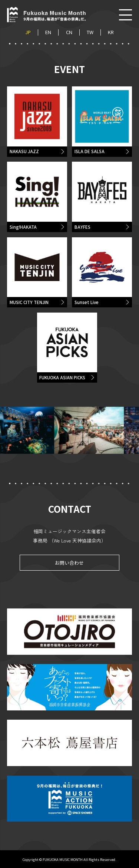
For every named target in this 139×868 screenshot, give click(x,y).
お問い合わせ (69, 564)
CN (69, 32)
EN (48, 32)
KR (111, 32)
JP (28, 32)
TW (90, 32)
